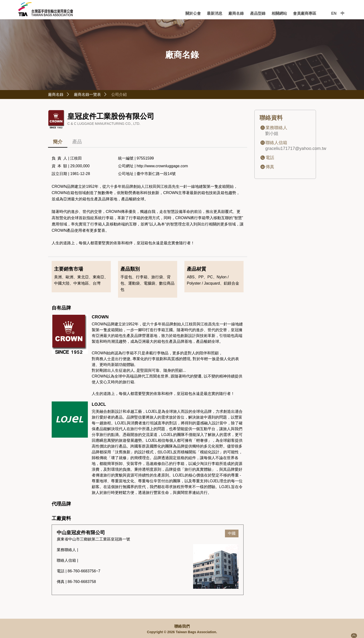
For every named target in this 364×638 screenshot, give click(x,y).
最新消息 (195, 13)
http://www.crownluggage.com (162, 167)
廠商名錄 (221, 13)
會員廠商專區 (302, 13)
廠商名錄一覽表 (96, 95)
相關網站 (272, 13)
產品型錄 (246, 13)
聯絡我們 (182, 626)
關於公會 (169, 13)
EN (334, 13)
